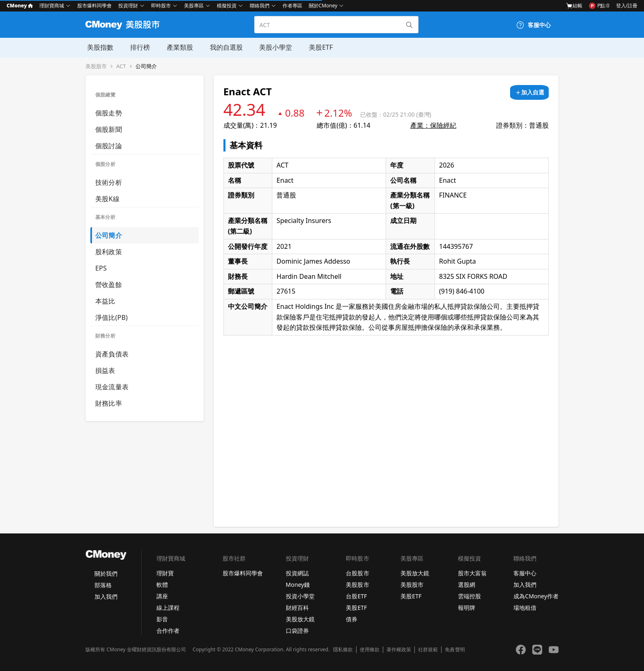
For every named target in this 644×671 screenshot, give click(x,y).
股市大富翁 (472, 573)
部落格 (103, 585)
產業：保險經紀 (433, 125)
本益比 (105, 301)
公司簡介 (146, 66)
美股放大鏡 (300, 619)
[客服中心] (534, 25)
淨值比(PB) (112, 317)
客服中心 (525, 573)
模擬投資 (227, 6)
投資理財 (128, 6)
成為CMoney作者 (536, 596)
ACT (121, 66)
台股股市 (357, 573)
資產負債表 (112, 354)
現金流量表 (112, 387)
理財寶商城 (52, 6)
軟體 (162, 585)
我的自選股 (223, 47)
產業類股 (177, 47)
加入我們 (106, 596)
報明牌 (467, 608)
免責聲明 (455, 650)
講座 (162, 596)
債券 (352, 619)
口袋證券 (297, 631)
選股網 (467, 585)
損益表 (105, 370)
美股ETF (317, 47)
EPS (101, 268)
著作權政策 (399, 650)
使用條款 (370, 650)
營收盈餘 (109, 285)
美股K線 (107, 199)
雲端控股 (469, 596)
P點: (599, 6)
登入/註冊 (627, 6)
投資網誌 (297, 573)
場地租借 (525, 608)
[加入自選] (529, 92)
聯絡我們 (260, 6)
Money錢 (298, 585)
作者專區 (292, 6)
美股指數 (99, 47)
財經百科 (297, 608)
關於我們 (106, 573)
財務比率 (109, 403)
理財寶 (165, 573)
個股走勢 (109, 113)
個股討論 (109, 146)
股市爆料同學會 (94, 6)
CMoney (20, 6)
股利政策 (109, 252)
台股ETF (356, 596)
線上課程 (168, 608)
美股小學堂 (273, 47)
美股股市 (96, 66)
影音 (162, 619)
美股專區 (194, 6)
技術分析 (109, 182)
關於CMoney (323, 6)
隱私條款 (343, 650)
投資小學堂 (300, 596)
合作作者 (168, 631)
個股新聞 (109, 129)
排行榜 (138, 47)
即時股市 (161, 6)
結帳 (574, 6)
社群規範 (428, 650)
